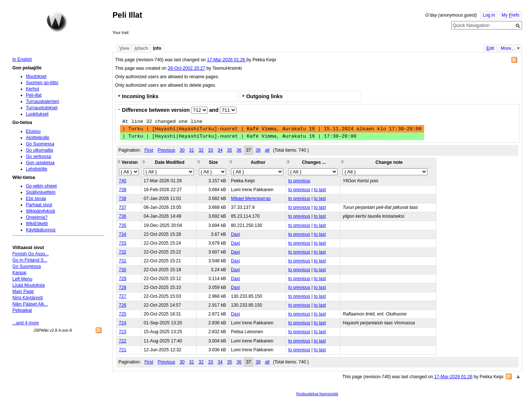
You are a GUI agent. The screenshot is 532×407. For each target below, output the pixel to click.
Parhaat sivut (39, 205)
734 (123, 234)
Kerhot (33, 89)
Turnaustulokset (42, 108)
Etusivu (33, 131)
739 (123, 190)
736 (123, 216)
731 (123, 261)
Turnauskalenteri (42, 101)
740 (123, 181)
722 (123, 341)
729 (123, 279)
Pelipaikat (22, 310)
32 (201, 150)
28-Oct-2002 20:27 (186, 68)
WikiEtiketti (37, 224)
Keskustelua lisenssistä (317, 394)
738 (123, 199)
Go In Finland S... (30, 260)
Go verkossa (38, 156)
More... (508, 48)
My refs (511, 15)
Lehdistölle (37, 169)
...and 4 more (25, 323)
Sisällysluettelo (41, 192)
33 (211, 150)
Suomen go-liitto (42, 83)
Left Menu (22, 279)
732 (123, 252)
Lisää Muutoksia (28, 285)
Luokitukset (37, 114)
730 (123, 270)
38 (258, 150)
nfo (157, 48)
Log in (489, 15)
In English (22, 59)
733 (123, 243)
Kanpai (19, 273)
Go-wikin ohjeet (41, 186)
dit (490, 48)
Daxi (235, 234)
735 (123, 225)
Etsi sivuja (36, 199)
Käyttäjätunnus (41, 230)
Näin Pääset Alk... (30, 304)
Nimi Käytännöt (27, 298)
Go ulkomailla (40, 150)
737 (123, 207)
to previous (299, 181)
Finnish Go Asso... (30, 254)
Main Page (23, 292)
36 (239, 150)
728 (123, 287)
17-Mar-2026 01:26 (227, 60)
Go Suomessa (40, 144)
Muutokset (36, 76)
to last (320, 190)
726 (123, 305)
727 (123, 296)
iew (124, 48)
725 (123, 314)
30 (182, 150)
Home (57, 22)
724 (123, 323)
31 (192, 150)
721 (123, 350)
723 (123, 332)
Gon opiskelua (40, 163)
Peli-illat (34, 95)
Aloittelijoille (38, 138)
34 (220, 150)
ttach (141, 48)
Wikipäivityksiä (40, 211)
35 (230, 150)
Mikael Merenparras (251, 199)
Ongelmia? (37, 217)
